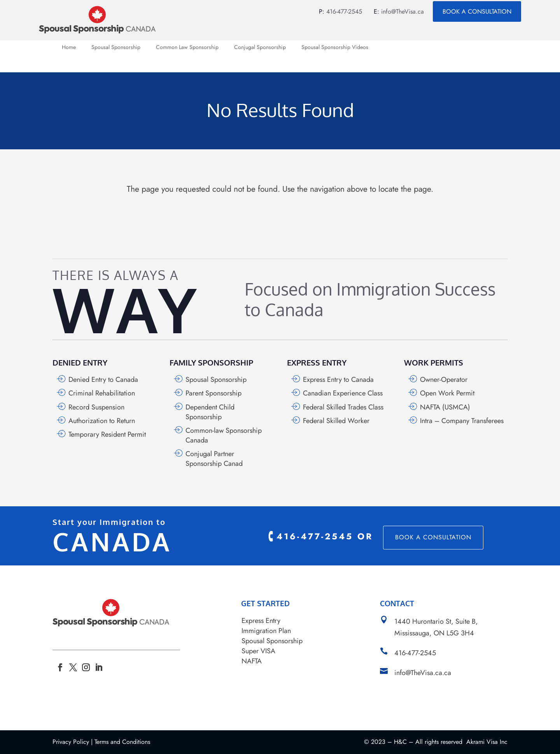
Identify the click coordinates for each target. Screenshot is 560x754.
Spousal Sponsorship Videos (335, 48)
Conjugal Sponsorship (260, 48)
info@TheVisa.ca (402, 11)
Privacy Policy (71, 742)
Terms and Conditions (122, 742)
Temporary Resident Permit (107, 434)
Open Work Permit (447, 393)
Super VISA (258, 651)
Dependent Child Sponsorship (210, 412)
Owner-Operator (444, 380)
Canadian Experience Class (343, 393)
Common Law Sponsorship (187, 48)
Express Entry (261, 621)
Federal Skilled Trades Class (343, 407)
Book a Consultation (477, 11)
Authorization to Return (102, 421)
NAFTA (252, 661)
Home (69, 48)
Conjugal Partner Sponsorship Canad (214, 459)
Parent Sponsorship (213, 393)
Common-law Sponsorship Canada (224, 435)
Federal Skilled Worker (336, 421)
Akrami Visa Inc (487, 742)
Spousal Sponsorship (116, 48)
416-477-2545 (344, 11)
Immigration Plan (266, 631)
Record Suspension (96, 407)
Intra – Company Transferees (462, 421)
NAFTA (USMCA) (445, 407)
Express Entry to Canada (338, 380)
